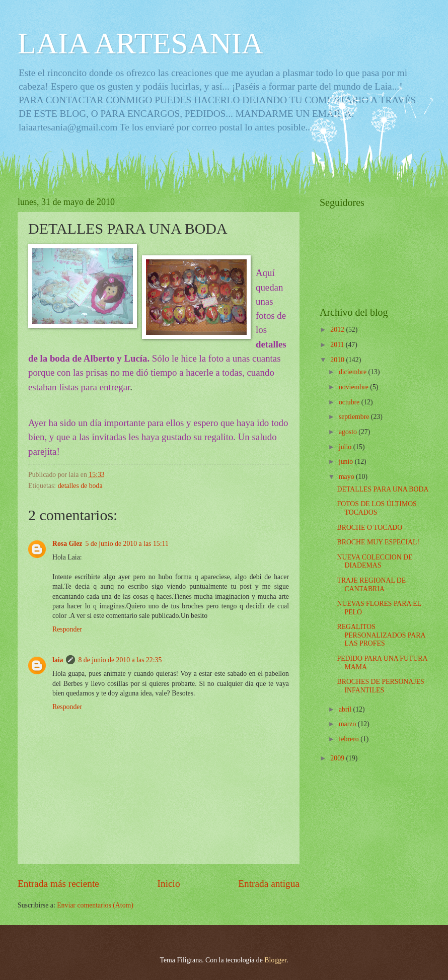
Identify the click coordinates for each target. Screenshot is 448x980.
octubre (350, 402)
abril (346, 709)
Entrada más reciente (58, 884)
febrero (350, 739)
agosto (349, 432)
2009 (338, 758)
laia (58, 660)
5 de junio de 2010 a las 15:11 (127, 544)
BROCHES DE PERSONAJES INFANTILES (380, 686)
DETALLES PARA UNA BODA (383, 489)
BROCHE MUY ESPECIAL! (378, 542)
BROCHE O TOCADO (369, 528)
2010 (338, 360)
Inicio (169, 884)
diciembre (354, 372)
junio (347, 462)
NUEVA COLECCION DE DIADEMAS (375, 562)
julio (346, 447)
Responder (67, 629)
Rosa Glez (67, 544)
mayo (347, 477)
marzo (348, 724)
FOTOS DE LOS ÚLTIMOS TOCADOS (377, 508)
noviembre (354, 387)
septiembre (355, 417)
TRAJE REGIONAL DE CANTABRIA (371, 585)
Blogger (275, 960)
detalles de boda (80, 486)
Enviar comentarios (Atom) (95, 905)
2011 (338, 345)
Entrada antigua (269, 884)
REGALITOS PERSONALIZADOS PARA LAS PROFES (381, 635)
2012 (338, 330)
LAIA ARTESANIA (140, 43)
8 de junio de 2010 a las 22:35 (120, 660)
